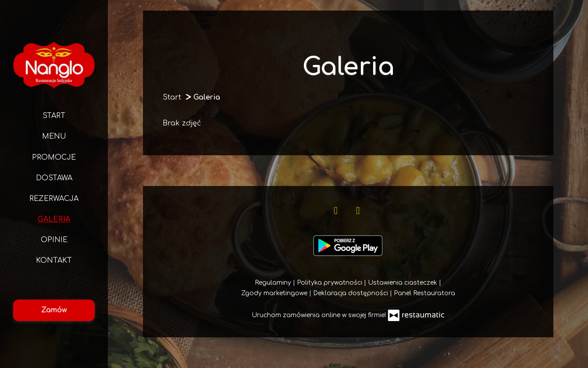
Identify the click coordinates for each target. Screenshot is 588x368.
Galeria (54, 219)
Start (54, 116)
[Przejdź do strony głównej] (54, 65)
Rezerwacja (54, 199)
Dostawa (54, 178)
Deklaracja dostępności (351, 293)
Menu (54, 136)
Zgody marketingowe (275, 293)
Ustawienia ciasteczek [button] (403, 283)
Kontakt (54, 261)
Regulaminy (274, 283)
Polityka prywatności (330, 283)
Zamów (54, 310)
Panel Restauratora (424, 293)
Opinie (54, 240)
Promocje (54, 157)
